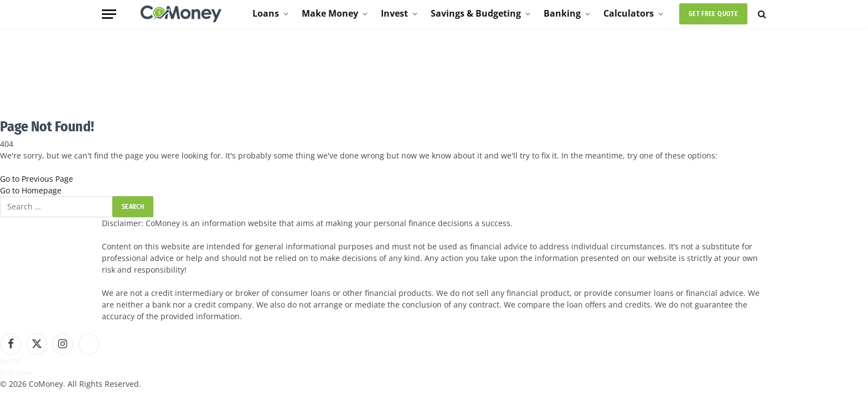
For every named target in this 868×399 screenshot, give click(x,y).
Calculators (629, 13)
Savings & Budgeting (476, 13)
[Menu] (109, 14)
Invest (394, 13)
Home (11, 360)
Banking (562, 13)
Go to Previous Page (37, 179)
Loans (266, 13)
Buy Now (16, 372)
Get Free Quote (713, 14)
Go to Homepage (31, 190)
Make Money (330, 13)
